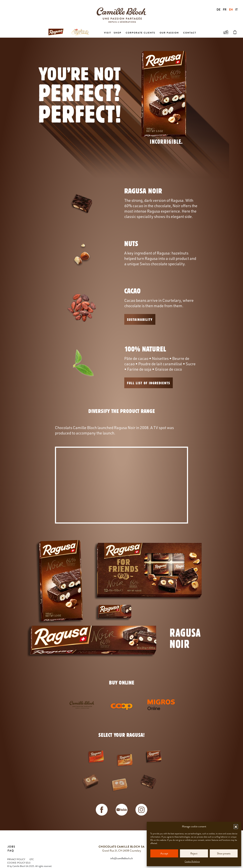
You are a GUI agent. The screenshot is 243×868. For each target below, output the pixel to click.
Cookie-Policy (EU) (19, 863)
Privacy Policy (16, 859)
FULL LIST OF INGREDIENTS (149, 383)
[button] (236, 826)
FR (225, 10)
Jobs (11, 847)
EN (231, 10)
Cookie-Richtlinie (192, 862)
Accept (164, 853)
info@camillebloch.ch (121, 858)
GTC (32, 859)
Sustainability (140, 319)
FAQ (11, 851)
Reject (194, 853)
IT (236, 10)
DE (218, 10)
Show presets (224, 853)
